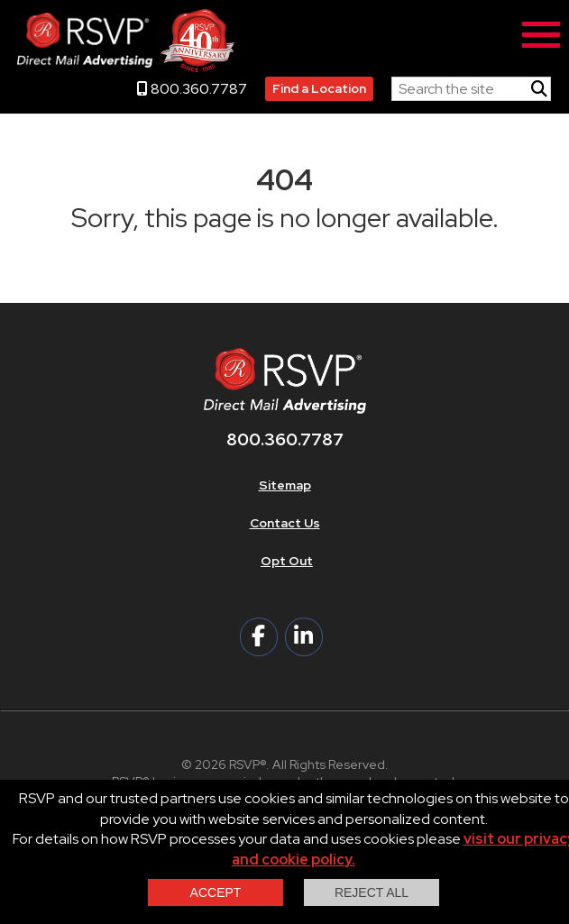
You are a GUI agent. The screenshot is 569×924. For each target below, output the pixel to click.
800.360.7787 (192, 89)
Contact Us (285, 523)
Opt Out (287, 561)
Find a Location (319, 88)
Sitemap (285, 485)
